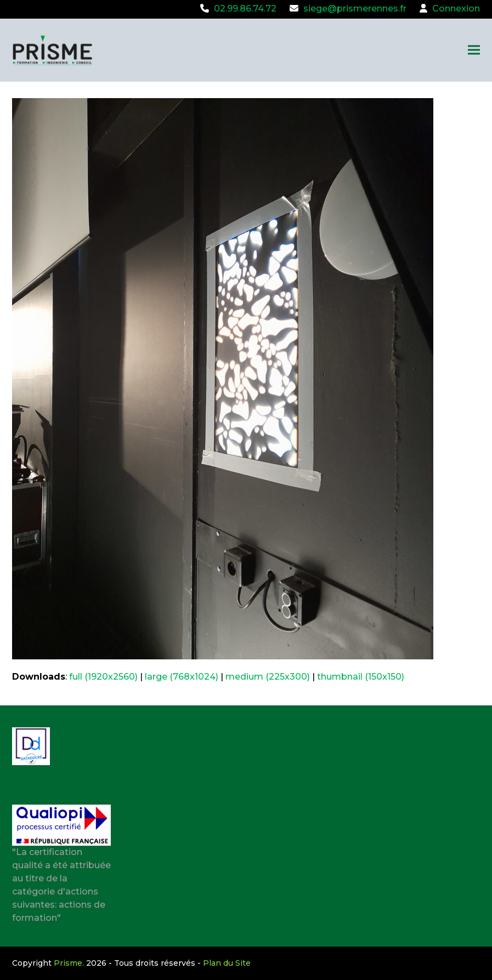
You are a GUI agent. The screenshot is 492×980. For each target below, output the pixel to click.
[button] (474, 50)
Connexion (456, 8)
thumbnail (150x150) (361, 677)
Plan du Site (227, 963)
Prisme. (69, 963)
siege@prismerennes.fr (355, 8)
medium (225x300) (268, 677)
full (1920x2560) (103, 677)
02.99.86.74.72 (245, 8)
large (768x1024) (182, 677)
